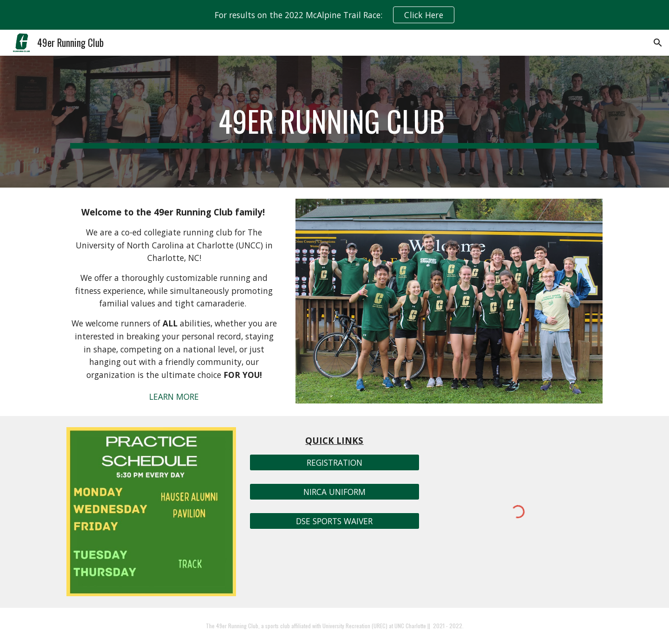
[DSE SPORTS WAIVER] (334, 521)
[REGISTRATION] (334, 462)
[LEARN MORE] (174, 396)
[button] (658, 43)
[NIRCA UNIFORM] (334, 492)
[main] (334, 122)
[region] (334, 15)
